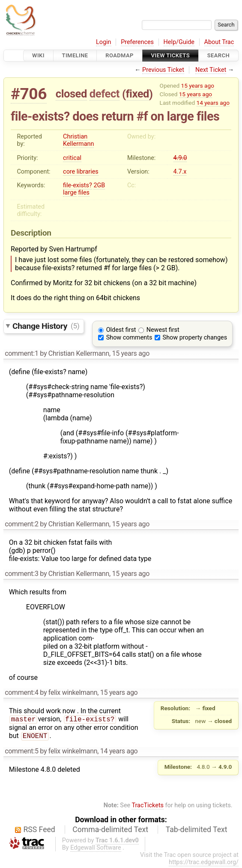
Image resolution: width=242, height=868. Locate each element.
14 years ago (213, 103)
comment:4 (21, 692)
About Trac (219, 42)
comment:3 (21, 574)
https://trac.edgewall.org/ (204, 864)
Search (218, 55)
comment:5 (21, 753)
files (84, 193)
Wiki (38, 55)
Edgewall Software (96, 849)
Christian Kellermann (78, 140)
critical (72, 158)
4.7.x (180, 172)
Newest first (163, 330)
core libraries (81, 172)
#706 (29, 94)
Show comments (129, 338)
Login (104, 42)
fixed (137, 94)
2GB (99, 185)
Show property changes (195, 338)
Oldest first (121, 330)
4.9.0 (180, 158)
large (70, 193)
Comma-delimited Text (110, 831)
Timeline (75, 55)
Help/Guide (179, 42)
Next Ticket (211, 70)
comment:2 (21, 524)
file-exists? (78, 185)
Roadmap (120, 55)
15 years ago (198, 86)
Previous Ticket (163, 70)
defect (105, 94)
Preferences (137, 42)
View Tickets (170, 55)
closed (71, 94)
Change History (46, 326)
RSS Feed (39, 831)
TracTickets (148, 807)
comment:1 (21, 353)
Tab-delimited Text (197, 831)
